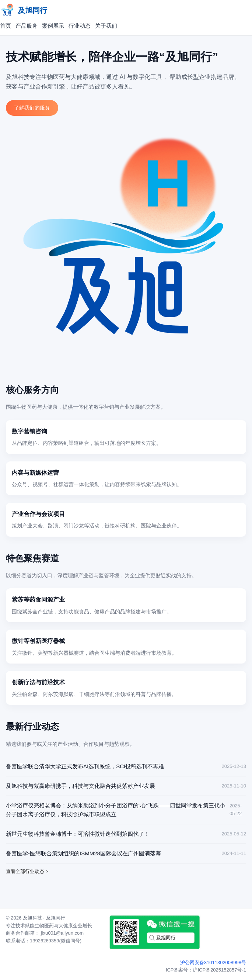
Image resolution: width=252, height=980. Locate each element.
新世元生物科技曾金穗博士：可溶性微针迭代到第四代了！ (78, 834)
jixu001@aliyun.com (62, 933)
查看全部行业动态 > (27, 871)
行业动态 (80, 26)
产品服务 (27, 26)
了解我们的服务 (32, 108)
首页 (6, 26)
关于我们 (106, 26)
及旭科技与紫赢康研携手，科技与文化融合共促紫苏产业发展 (80, 786)
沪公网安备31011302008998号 (213, 962)
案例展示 (53, 26)
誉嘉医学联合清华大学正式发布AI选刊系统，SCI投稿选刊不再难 (85, 766)
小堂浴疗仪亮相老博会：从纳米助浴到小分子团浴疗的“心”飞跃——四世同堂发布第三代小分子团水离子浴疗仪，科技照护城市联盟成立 (115, 810)
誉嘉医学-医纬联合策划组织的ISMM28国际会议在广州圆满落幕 (83, 853)
